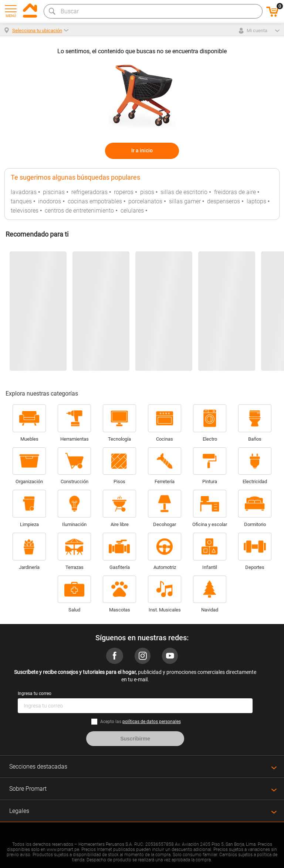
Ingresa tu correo (35, 694)
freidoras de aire (235, 192)
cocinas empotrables (95, 201)
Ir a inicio (142, 150)
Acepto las (141, 722)
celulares (132, 211)
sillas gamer (185, 201)
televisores (25, 211)
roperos (124, 192)
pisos (147, 192)
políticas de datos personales (152, 722)
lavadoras (24, 192)
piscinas (54, 192)
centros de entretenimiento (79, 211)
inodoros (50, 201)
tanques (21, 201)
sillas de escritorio (184, 192)
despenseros (224, 201)
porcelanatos (145, 201)
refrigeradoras (89, 192)
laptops (256, 201)
